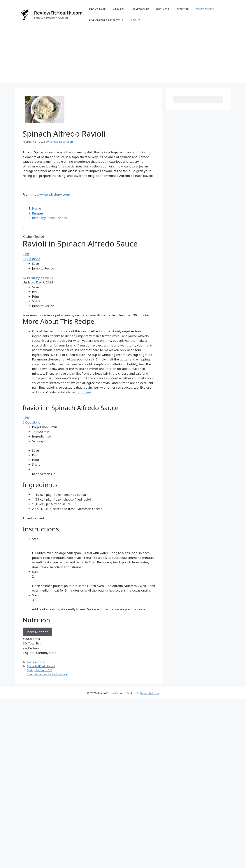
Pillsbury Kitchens (40, 348)
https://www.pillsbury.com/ (50, 194)
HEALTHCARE (140, 9)
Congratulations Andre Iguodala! (47, 816)
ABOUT (135, 20)
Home (36, 279)
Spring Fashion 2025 (40, 812)
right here (84, 463)
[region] (89, 528)
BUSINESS (163, 9)
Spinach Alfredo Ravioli (41, 808)
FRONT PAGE (97, 9)
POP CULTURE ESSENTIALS (106, 20)
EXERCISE (182, 9)
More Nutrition (37, 774)
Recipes (38, 284)
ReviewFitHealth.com (58, 13)
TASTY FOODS (205, 9)
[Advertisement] (123, 57)
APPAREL (119, 9)
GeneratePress (149, 835)
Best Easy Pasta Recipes (49, 289)
